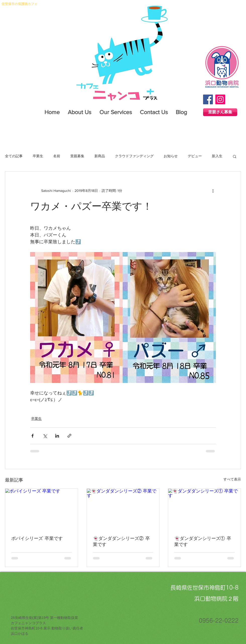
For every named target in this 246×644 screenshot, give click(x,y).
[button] (235, 156)
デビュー (195, 156)
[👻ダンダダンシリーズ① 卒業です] (204, 509)
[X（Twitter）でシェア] (45, 436)
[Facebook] (208, 99)
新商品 (100, 156)
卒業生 (38, 156)
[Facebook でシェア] (33, 436)
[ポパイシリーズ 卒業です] (42, 509)
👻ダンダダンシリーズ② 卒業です (121, 541)
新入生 (217, 156)
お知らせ (171, 156)
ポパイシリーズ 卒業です (37, 538)
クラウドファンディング (134, 156)
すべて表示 (232, 479)
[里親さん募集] (220, 112)
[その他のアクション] (213, 191)
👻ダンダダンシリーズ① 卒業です (203, 541)
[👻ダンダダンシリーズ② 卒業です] (123, 509)
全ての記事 (14, 156)
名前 (57, 156)
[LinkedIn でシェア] (57, 436)
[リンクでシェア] (69, 436)
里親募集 (77, 156)
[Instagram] (220, 99)
